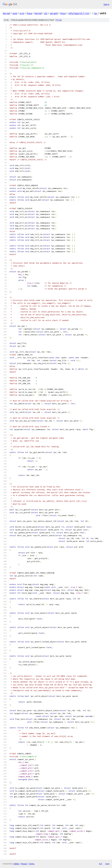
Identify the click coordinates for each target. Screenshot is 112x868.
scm (22, 13)
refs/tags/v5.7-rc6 (78, 13)
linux (29, 13)
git (46, 13)
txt (101, 864)
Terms (32, 864)
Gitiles (16, 864)
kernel (6, 13)
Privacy (24, 864)
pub (15, 13)
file (59, 20)
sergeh (54, 13)
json (107, 864)
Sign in (106, 4)
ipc (96, 13)
